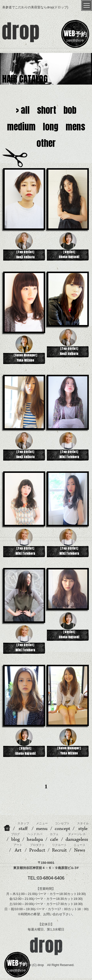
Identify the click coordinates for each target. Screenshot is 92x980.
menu (42, 827)
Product (37, 848)
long (51, 127)
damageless (77, 837)
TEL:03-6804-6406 (46, 878)
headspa (35, 837)
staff (23, 827)
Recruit (59, 848)
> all (23, 110)
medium (21, 127)
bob (70, 110)
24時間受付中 (75, 35)
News (79, 848)
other (46, 143)
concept (62, 827)
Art (18, 848)
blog (15, 837)
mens (75, 127)
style (83, 827)
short (47, 110)
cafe (54, 837)
